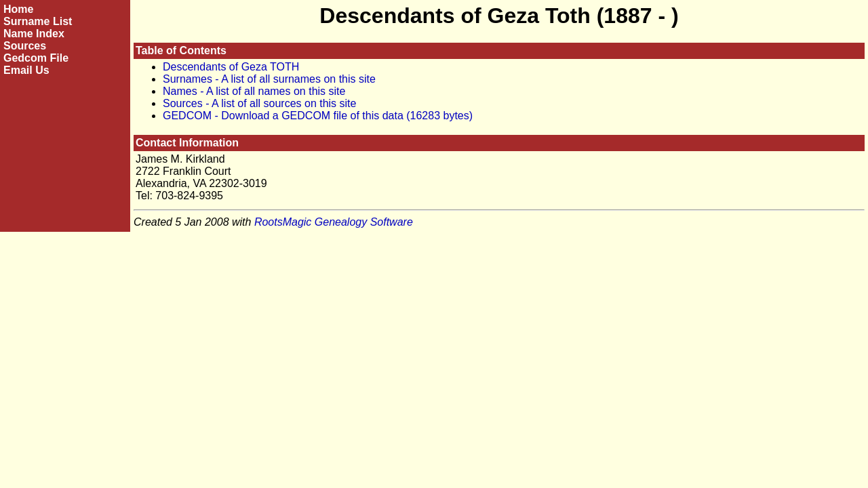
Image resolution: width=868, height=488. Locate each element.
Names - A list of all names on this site (254, 91)
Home (18, 9)
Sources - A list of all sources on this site (259, 103)
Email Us (26, 70)
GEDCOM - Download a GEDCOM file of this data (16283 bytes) (318, 116)
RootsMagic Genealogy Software (334, 222)
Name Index (34, 34)
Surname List (38, 21)
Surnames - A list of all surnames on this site (269, 79)
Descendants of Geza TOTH (231, 67)
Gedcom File (36, 58)
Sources (25, 46)
